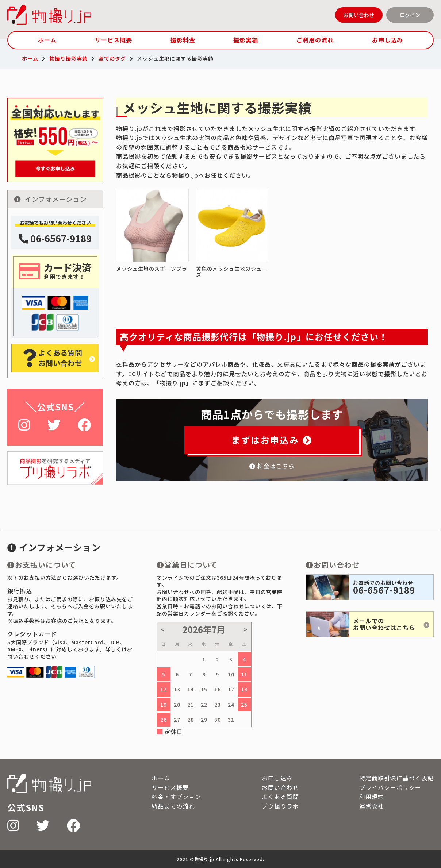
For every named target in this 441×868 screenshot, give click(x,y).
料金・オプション (176, 796)
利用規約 (372, 796)
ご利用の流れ (315, 40)
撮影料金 (183, 40)
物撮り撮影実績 (68, 58)
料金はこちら (272, 466)
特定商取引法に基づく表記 (396, 778)
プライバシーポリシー (390, 787)
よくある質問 (280, 796)
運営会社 (372, 806)
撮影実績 (246, 40)
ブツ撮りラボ (280, 806)
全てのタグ (112, 58)
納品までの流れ (173, 806)
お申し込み (388, 40)
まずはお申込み (272, 440)
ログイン (410, 15)
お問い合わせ (359, 15)
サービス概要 (114, 40)
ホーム (47, 40)
